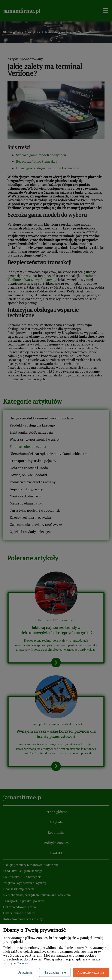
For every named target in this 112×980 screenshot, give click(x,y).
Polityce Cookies (16, 963)
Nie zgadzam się (55, 972)
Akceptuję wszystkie (91, 972)
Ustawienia (25, 972)
